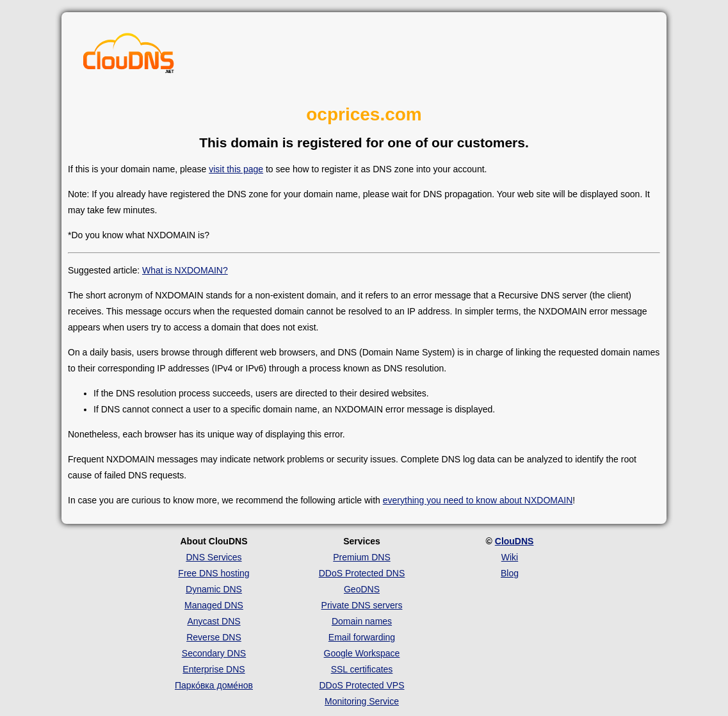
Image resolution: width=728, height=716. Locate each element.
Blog (510, 573)
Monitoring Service (362, 701)
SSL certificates (362, 669)
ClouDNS (514, 541)
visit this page (236, 169)
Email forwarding (362, 637)
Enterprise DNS (214, 669)
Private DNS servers (362, 605)
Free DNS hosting (214, 573)
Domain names (362, 621)
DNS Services (214, 557)
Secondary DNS (214, 653)
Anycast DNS (214, 621)
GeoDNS (362, 589)
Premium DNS (361, 557)
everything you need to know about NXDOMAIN (478, 500)
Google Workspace (362, 653)
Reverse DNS (214, 637)
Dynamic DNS (214, 589)
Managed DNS (214, 605)
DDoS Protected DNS (362, 573)
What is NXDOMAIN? (185, 270)
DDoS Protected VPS (361, 685)
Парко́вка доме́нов (214, 685)
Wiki (510, 557)
